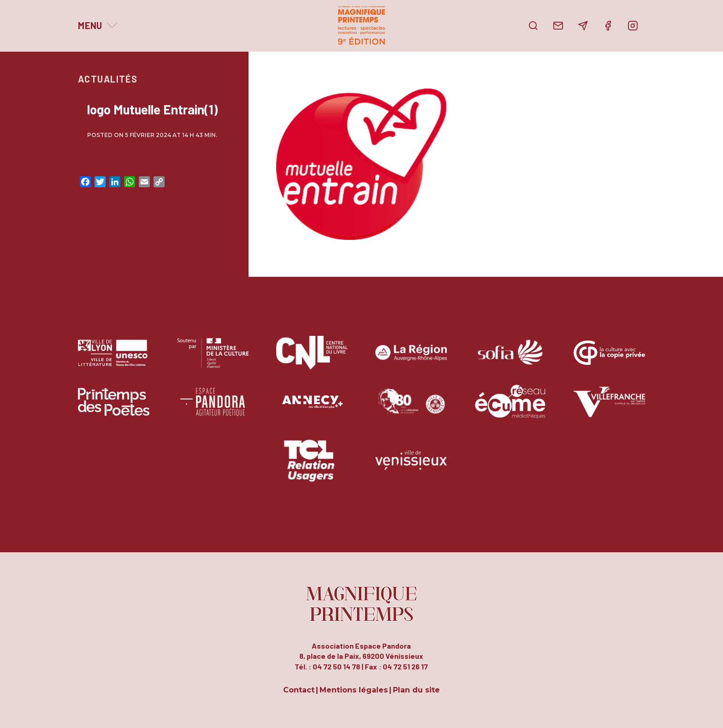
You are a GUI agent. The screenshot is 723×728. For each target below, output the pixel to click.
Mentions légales (354, 690)
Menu (90, 25)
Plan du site (416, 690)
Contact (299, 690)
